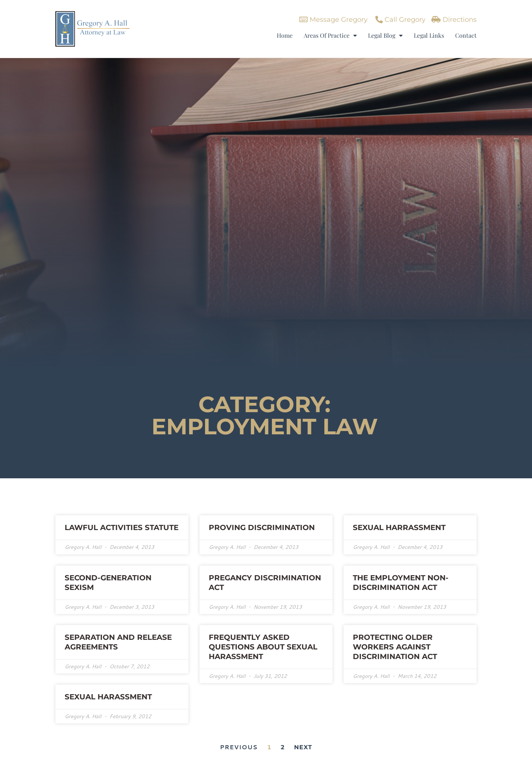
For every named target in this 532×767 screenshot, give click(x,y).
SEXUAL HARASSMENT (108, 697)
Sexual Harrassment (399, 527)
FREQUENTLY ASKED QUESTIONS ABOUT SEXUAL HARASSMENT (263, 647)
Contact (466, 35)
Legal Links (429, 35)
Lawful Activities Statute (122, 527)
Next (303, 747)
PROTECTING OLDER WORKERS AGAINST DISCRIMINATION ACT (395, 647)
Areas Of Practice (330, 35)
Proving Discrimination (262, 527)
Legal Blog (385, 35)
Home (285, 35)
